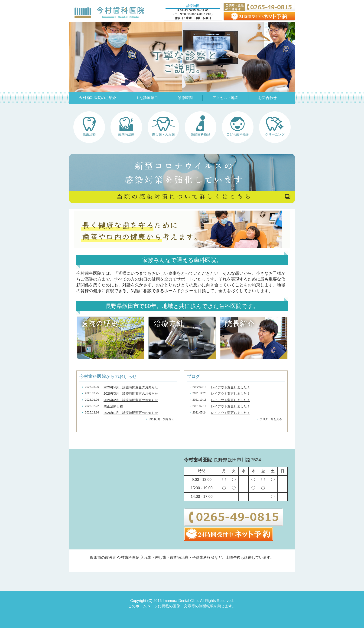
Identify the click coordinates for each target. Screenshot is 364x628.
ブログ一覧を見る (271, 419)
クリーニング (275, 134)
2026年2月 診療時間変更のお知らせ (131, 400)
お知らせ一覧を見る (162, 419)
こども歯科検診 (238, 134)
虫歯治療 (89, 134)
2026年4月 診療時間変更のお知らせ (131, 387)
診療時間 (185, 98)
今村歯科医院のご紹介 (97, 98)
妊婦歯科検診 (201, 134)
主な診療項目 (147, 98)
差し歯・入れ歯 (163, 134)
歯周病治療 (126, 134)
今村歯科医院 (109, 12)
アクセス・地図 (225, 98)
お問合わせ (267, 98)
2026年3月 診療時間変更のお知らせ (131, 393)
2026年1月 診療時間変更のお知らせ (131, 413)
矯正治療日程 (113, 406)
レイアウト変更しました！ (231, 387)
